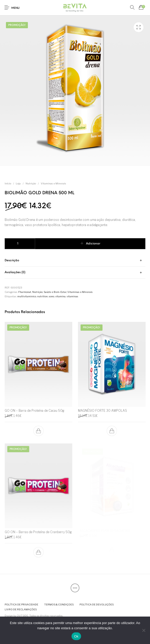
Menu (15, 8)
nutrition (42, 296)
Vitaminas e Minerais (53, 183)
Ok (76, 636)
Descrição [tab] (12, 261)
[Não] (144, 630)
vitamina (60, 296)
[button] (38, 431)
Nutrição (31, 183)
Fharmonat (25, 292)
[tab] (75, 261)
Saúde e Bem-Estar (55, 292)
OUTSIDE (22, 616)
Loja (18, 183)
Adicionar (93, 244)
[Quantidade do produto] (20, 244)
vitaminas (72, 296)
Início (8, 183)
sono (52, 296)
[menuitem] (21, 605)
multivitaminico (27, 296)
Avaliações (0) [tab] (15, 272)
